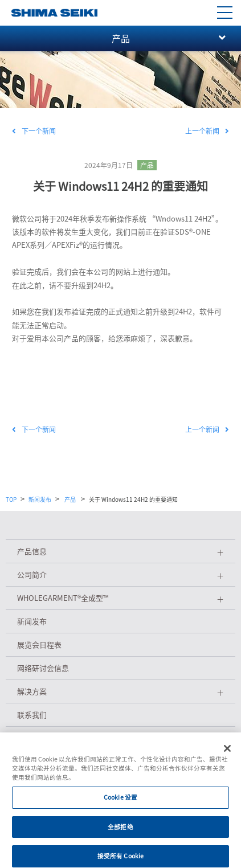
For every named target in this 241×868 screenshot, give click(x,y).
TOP (11, 499)
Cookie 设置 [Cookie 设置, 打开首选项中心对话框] (121, 802)
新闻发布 (40, 499)
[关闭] (227, 753)
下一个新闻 (34, 131)
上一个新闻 (207, 131)
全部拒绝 (120, 831)
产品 (147, 165)
